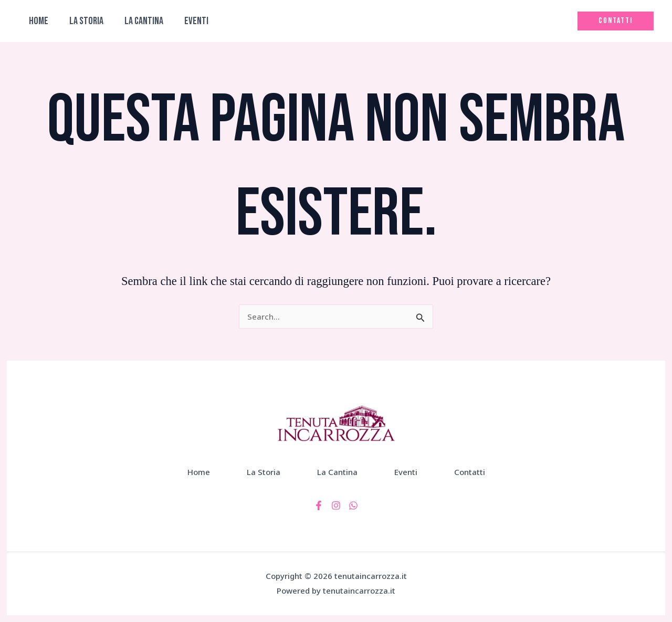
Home (39, 21)
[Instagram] (336, 505)
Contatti (470, 472)
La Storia (86, 21)
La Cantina (144, 21)
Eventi (196, 21)
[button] (616, 21)
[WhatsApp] (353, 505)
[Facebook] (319, 505)
